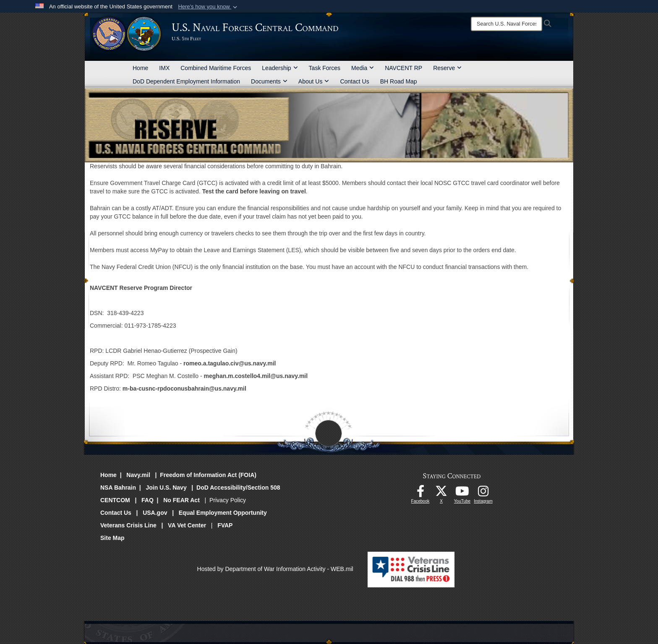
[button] (208, 7)
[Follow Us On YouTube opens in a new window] (462, 493)
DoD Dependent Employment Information (186, 81)
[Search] (507, 24)
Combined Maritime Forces (216, 68)
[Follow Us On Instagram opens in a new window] (483, 493)
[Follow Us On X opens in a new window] (441, 493)
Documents (269, 81)
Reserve (447, 68)
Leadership (280, 68)
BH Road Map (399, 81)
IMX (164, 68)
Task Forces (325, 68)
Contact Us (354, 81)
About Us (314, 81)
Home (140, 68)
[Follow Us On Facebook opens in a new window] (420, 493)
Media (363, 68)
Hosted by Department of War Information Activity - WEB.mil (275, 569)
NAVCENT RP (403, 68)
